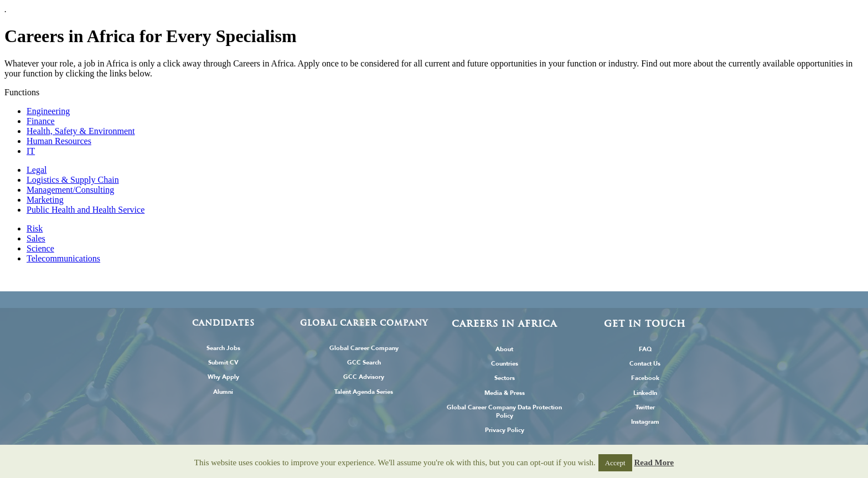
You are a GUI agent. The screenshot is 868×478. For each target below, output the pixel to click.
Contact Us (645, 364)
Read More (654, 462)
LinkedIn (645, 393)
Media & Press (505, 393)
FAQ (645, 349)
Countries (505, 364)
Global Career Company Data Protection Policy (504, 412)
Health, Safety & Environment (81, 131)
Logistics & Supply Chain (73, 180)
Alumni (223, 392)
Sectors (505, 378)
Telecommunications (63, 258)
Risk (35, 228)
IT (31, 151)
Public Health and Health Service (86, 210)
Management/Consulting (70, 190)
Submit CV (223, 363)
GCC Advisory (364, 377)
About (504, 349)
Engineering (48, 111)
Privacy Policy (505, 430)
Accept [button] (615, 463)
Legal (37, 170)
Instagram (645, 422)
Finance (41, 121)
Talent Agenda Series (364, 392)
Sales (36, 238)
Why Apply (223, 377)
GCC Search (364, 363)
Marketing (45, 200)
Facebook (645, 378)
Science (40, 248)
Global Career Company (364, 348)
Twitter (645, 407)
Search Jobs (223, 348)
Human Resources (59, 141)
